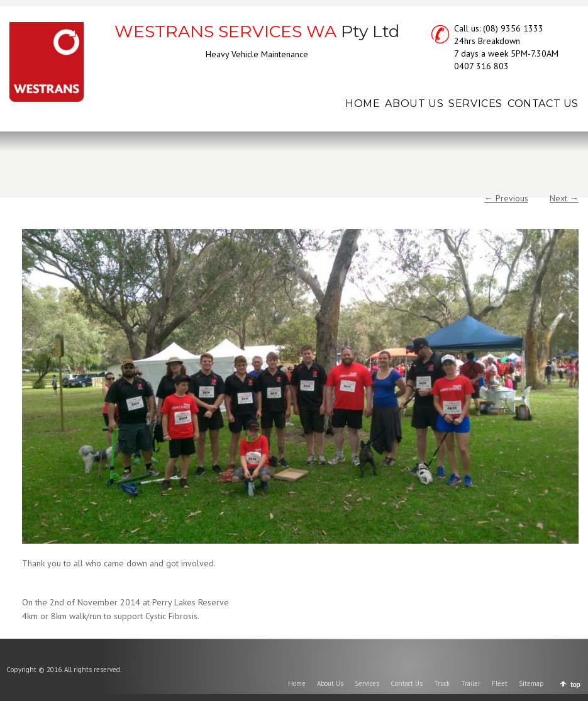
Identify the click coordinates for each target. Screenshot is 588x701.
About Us (330, 683)
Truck (442, 683)
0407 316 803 (481, 66)
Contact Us (407, 683)
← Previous (506, 198)
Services (367, 683)
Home (297, 683)
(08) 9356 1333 (513, 28)
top (575, 685)
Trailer (471, 683)
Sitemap (531, 683)
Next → (564, 198)
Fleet (500, 683)
